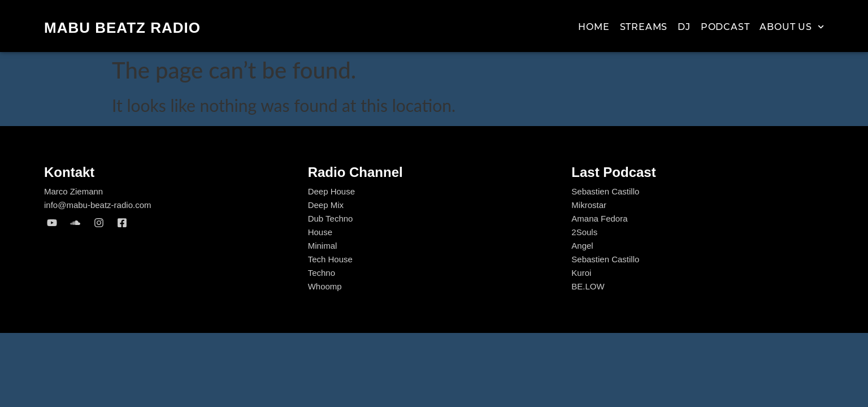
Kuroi (581, 273)
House (320, 232)
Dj (684, 27)
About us (792, 27)
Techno (322, 273)
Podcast (725, 27)
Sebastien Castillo (605, 191)
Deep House (331, 191)
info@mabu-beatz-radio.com (97, 205)
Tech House (330, 259)
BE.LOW (588, 286)
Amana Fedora (599, 218)
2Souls (584, 232)
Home (594, 27)
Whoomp (325, 286)
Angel (582, 246)
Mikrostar (589, 205)
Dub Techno (331, 218)
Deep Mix (326, 205)
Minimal (323, 246)
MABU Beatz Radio (122, 28)
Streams (644, 27)
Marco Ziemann (73, 191)
